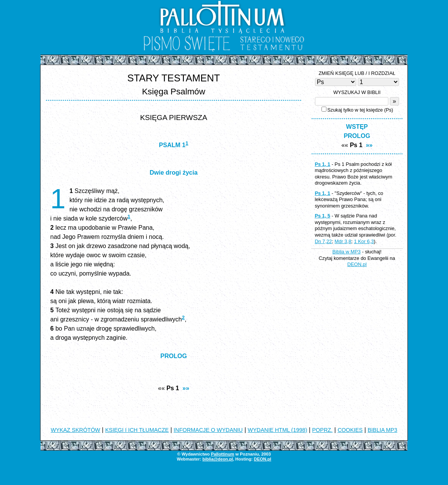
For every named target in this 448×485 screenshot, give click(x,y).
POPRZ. (323, 430)
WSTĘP (357, 127)
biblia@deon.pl (218, 459)
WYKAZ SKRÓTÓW (76, 430)
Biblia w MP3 (346, 252)
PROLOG (174, 356)
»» (186, 388)
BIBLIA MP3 (383, 430)
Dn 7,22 (323, 241)
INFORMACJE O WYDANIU (208, 430)
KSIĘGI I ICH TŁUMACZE (137, 430)
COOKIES (350, 430)
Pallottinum (223, 454)
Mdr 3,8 (343, 241)
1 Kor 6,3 (364, 241)
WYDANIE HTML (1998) (277, 430)
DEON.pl (357, 264)
